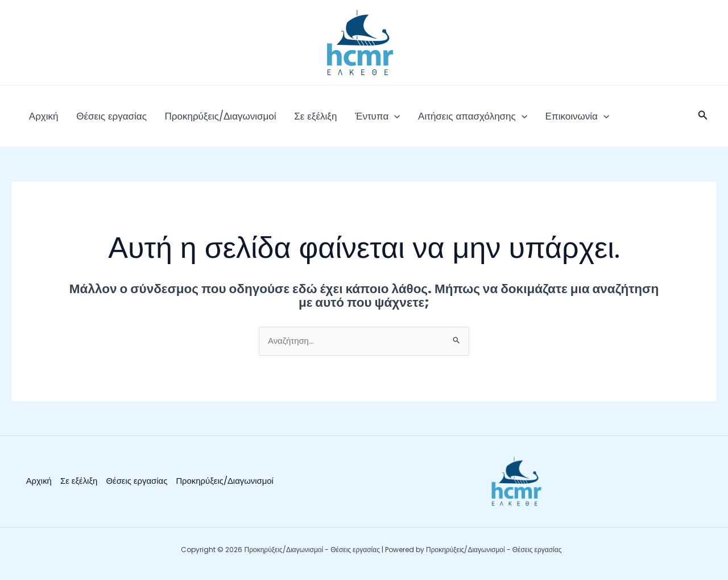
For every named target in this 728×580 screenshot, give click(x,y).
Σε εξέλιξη (292, 120)
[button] (365, 120)
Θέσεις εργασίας (102, 120)
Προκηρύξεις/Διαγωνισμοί (204, 120)
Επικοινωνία (534, 120)
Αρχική (40, 120)
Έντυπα (348, 120)
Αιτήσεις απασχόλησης (436, 120)
